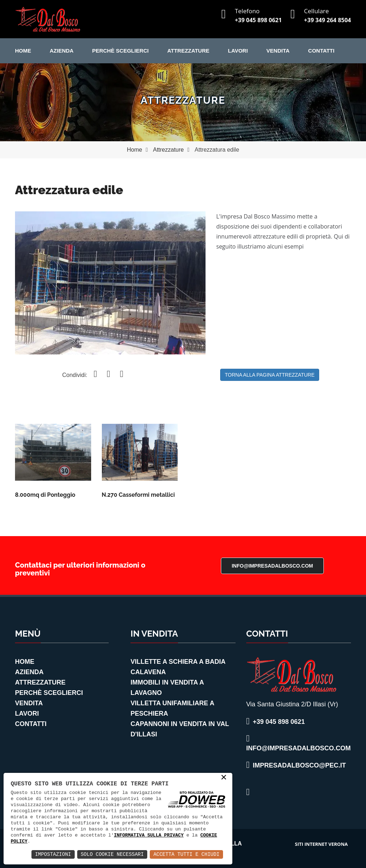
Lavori (238, 51)
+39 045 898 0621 (258, 20)
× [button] (224, 778)
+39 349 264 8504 (328, 20)
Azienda (62, 51)
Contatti (321, 51)
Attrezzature (188, 51)
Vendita (278, 51)
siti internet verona (321, 844)
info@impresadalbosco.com (272, 566)
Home (23, 51)
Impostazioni (53, 854)
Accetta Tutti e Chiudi (186, 854)
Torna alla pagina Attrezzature (270, 375)
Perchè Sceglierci (120, 51)
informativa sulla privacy (149, 835)
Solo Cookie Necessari (112, 854)
